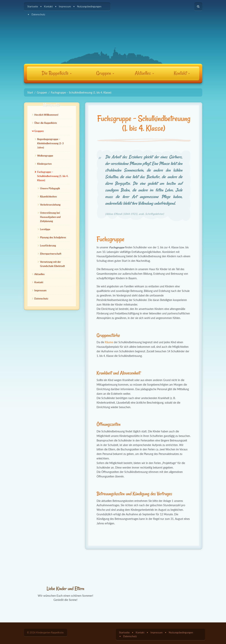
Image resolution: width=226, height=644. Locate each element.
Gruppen (105, 73)
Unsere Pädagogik (50, 188)
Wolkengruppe (45, 156)
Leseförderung (48, 246)
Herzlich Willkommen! (46, 115)
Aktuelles (144, 73)
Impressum (65, 7)
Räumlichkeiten (48, 196)
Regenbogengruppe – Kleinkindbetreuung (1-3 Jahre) (50, 143)
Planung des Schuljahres (53, 237)
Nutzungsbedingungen (89, 7)
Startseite (33, 7)
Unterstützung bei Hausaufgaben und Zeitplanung (50, 217)
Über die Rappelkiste (46, 123)
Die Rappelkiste (57, 73)
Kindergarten (44, 164)
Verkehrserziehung (50, 205)
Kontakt (48, 7)
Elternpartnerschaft (51, 254)
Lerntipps (45, 229)
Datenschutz (38, 14)
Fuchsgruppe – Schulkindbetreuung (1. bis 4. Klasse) (53, 176)
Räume (109, 342)
